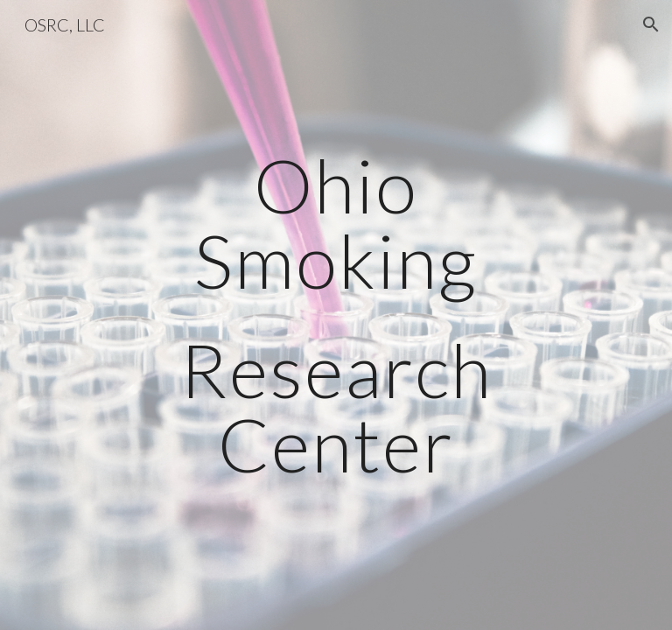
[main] (336, 315)
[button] (651, 24)
